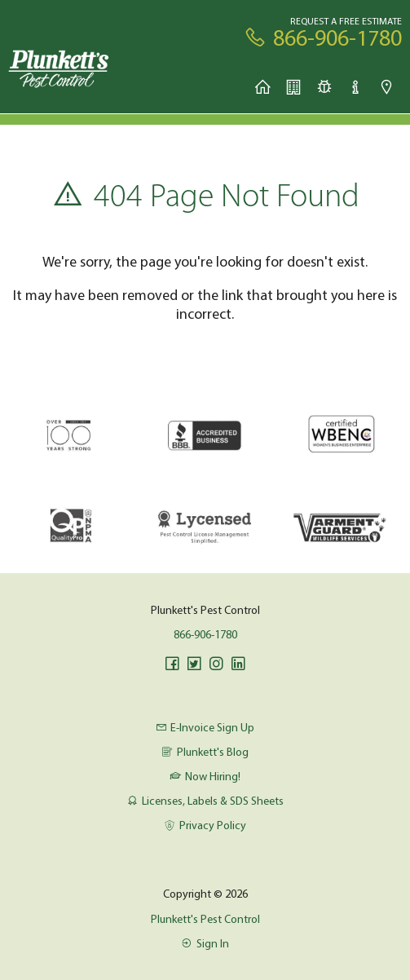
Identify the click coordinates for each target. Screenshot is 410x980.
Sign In (205, 943)
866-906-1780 (205, 634)
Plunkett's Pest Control (205, 919)
